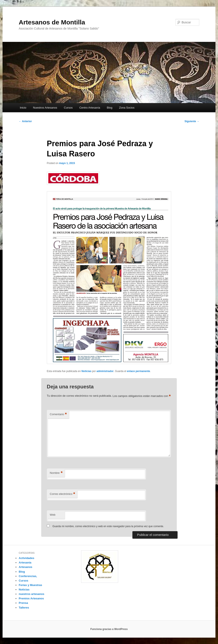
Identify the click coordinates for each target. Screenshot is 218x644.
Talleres (24, 608)
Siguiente (192, 121)
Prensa (23, 603)
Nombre (56, 473)
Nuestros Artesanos (45, 108)
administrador (105, 371)
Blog (110, 108)
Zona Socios (127, 108)
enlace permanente (138, 371)
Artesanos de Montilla (52, 22)
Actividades (27, 558)
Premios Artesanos (31, 598)
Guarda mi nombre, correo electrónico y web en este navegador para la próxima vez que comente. (108, 526)
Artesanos (26, 567)
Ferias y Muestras (30, 585)
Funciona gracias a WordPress (109, 629)
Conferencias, (28, 576)
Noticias (87, 371)
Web (53, 515)
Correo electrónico (62, 494)
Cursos (68, 108)
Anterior (25, 121)
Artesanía (25, 563)
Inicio (23, 108)
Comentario (58, 414)
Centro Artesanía (90, 108)
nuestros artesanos (32, 594)
